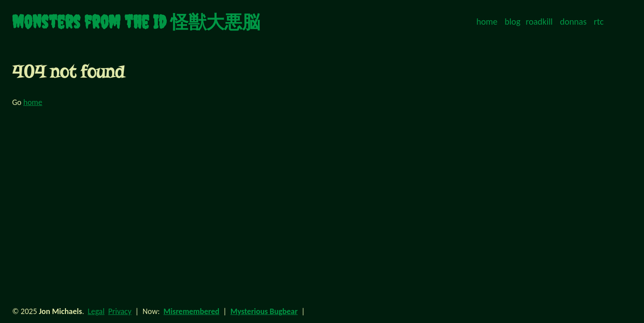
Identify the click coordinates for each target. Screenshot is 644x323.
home (487, 22)
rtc (599, 22)
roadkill (539, 22)
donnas (573, 22)
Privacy (120, 311)
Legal (96, 311)
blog (512, 22)
